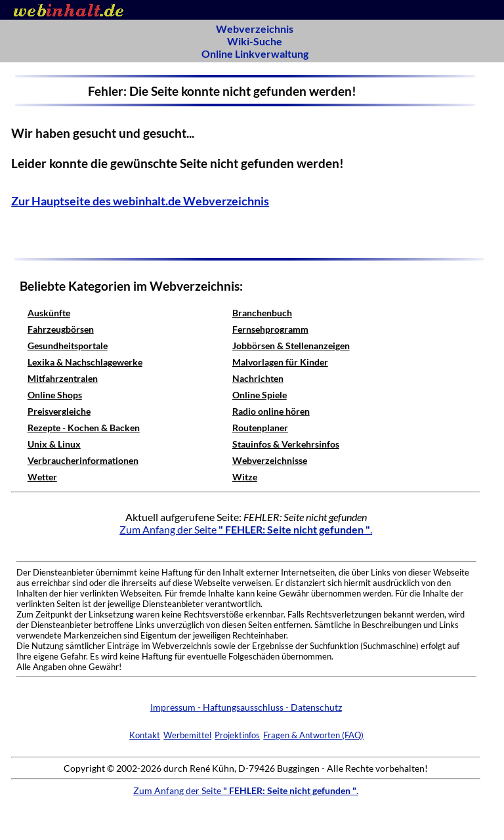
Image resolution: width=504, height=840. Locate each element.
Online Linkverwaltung (255, 53)
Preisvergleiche (59, 411)
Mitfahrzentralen (63, 378)
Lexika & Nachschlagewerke (85, 362)
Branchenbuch (262, 313)
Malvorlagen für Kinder (280, 362)
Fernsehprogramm (270, 329)
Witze (245, 477)
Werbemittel (187, 735)
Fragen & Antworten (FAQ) (313, 735)
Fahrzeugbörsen (61, 329)
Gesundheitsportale (68, 346)
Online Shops (55, 395)
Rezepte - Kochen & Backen (84, 428)
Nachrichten (258, 378)
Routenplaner (260, 428)
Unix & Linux (54, 444)
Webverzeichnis (255, 29)
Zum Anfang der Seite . (246, 529)
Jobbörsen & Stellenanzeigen (291, 346)
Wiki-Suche (255, 41)
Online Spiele (260, 395)
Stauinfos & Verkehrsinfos (286, 444)
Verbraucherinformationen (83, 460)
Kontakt (145, 735)
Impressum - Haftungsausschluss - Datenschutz (246, 707)
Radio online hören (271, 411)
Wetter (42, 477)
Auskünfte (49, 313)
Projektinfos (237, 735)
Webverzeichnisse (270, 460)
